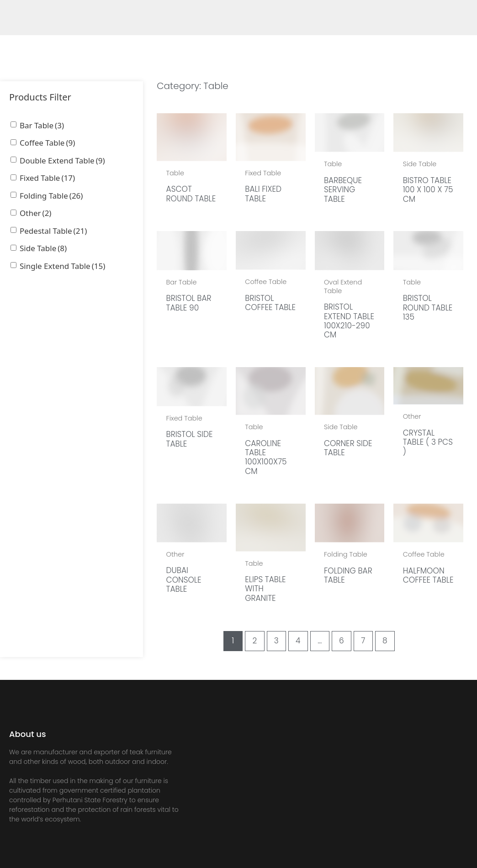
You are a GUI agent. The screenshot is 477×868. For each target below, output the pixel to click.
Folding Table (51, 196)
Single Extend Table (62, 266)
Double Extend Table (62, 160)
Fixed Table (47, 178)
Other (35, 213)
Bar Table (42, 125)
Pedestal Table (53, 231)
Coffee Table (47, 143)
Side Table (43, 248)
